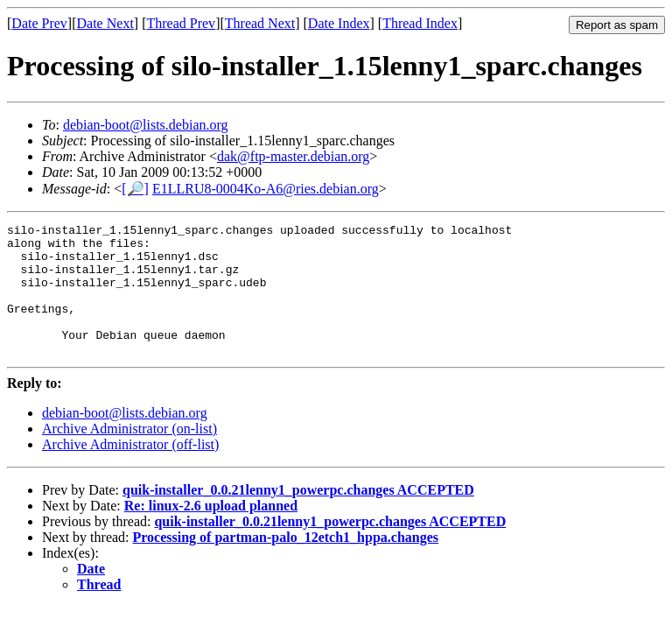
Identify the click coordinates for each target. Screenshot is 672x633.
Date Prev (39, 23)
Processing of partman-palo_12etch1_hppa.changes (286, 563)
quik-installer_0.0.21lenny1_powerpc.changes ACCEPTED (298, 516)
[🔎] (135, 189)
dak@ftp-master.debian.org (293, 156)
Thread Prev (181, 23)
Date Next (105, 23)
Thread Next (260, 23)
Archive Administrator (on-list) (129, 455)
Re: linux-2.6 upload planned (211, 532)
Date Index (339, 23)
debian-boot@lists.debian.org (146, 125)
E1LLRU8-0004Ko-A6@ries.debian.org (266, 189)
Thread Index (420, 23)
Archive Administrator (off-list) (130, 471)
